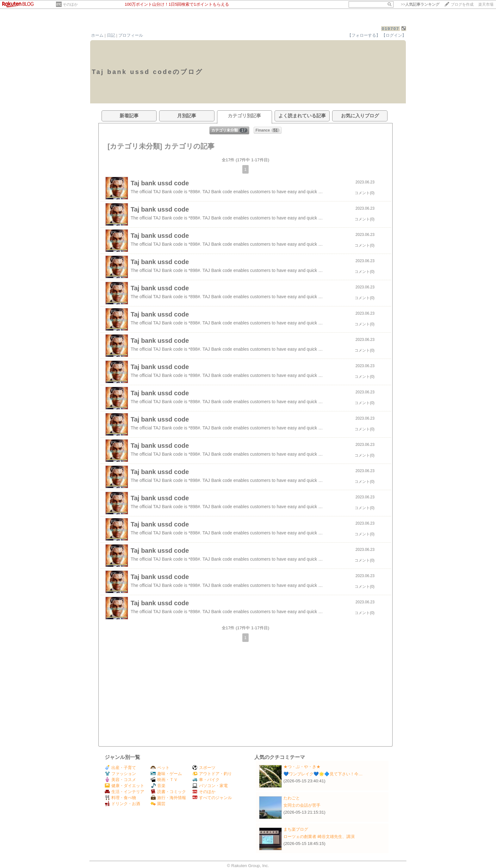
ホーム (97, 35)
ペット (160, 768)
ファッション (120, 774)
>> (420, 4)
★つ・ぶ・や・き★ (302, 767)
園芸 (158, 804)
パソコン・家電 (210, 786)
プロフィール (131, 35)
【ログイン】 (394, 35)
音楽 (158, 786)
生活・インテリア (124, 792)
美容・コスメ (120, 780)
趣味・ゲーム (166, 774)
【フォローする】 (364, 35)
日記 (111, 35)
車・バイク (206, 780)
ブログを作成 (462, 4)
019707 (391, 29)
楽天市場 (486, 4)
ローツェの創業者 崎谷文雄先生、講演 (319, 837)
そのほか (70, 4)
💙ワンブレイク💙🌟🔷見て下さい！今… (323, 774)
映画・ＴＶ (164, 780)
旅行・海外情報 (168, 798)
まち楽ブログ (296, 829)
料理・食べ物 (120, 798)
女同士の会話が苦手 (302, 805)
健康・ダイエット (124, 786)
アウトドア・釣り (212, 774)
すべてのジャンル (212, 798)
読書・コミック (168, 792)
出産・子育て (120, 768)
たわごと (292, 798)
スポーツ (204, 768)
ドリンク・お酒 (122, 804)
